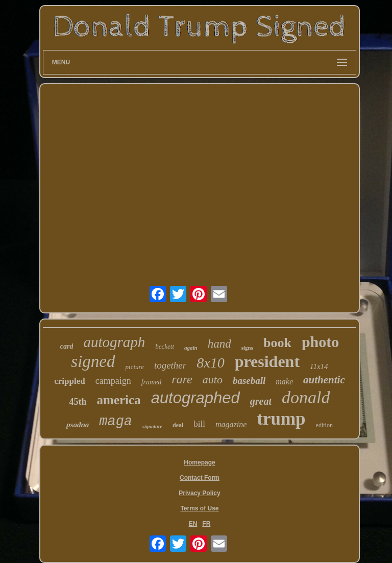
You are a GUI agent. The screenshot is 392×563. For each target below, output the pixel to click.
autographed (195, 398)
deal (178, 425)
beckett (165, 346)
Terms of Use (199, 508)
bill (199, 424)
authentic (324, 380)
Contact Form (200, 478)
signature (152, 426)
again (191, 348)
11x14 (319, 366)
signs (247, 348)
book (277, 343)
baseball (249, 381)
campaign (113, 381)
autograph (114, 342)
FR (206, 524)
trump (281, 419)
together (170, 365)
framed (152, 382)
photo (320, 342)
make (284, 382)
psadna (78, 425)
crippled (69, 381)
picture (135, 367)
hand (219, 344)
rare (182, 379)
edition (324, 425)
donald (306, 397)
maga (116, 422)
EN (193, 524)
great (261, 401)
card (67, 346)
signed (93, 361)
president (267, 361)
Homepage (199, 462)
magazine (231, 424)
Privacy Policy (199, 493)
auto (213, 380)
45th (78, 402)
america (119, 400)
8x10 (210, 363)
